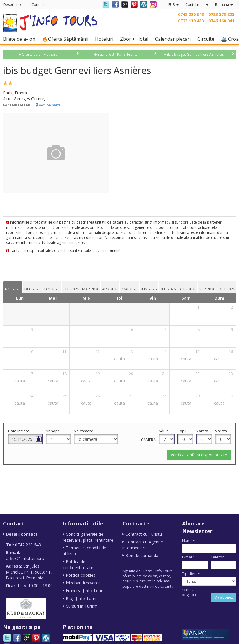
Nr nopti (53, 431)
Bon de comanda (142, 555)
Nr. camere (84, 431)
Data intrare (19, 431)
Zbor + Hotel (136, 39)
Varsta (202, 431)
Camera (148, 440)
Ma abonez (224, 597)
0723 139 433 (191, 21)
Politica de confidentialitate (78, 564)
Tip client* (191, 574)
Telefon (218, 557)
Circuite (207, 39)
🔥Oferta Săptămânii (67, 39)
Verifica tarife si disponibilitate (199, 455)
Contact (38, 5)
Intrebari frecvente (83, 583)
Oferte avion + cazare (38, 54)
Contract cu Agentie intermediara (143, 545)
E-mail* (189, 557)
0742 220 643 (191, 14)
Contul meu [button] (197, 5)
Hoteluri (106, 39)
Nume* (189, 540)
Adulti (164, 431)
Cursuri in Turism (82, 606)
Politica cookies (81, 575)
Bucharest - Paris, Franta (116, 54)
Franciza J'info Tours (85, 590)
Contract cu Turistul (144, 534)
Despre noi (13, 5)
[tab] (13, 287)
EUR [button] (174, 5)
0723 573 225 (221, 14)
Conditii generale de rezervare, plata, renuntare (88, 537)
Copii (182, 431)
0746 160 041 (221, 21)
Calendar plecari (174, 39)
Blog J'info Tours (82, 598)
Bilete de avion (21, 39)
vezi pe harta (48, 105)
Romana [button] (224, 5)
